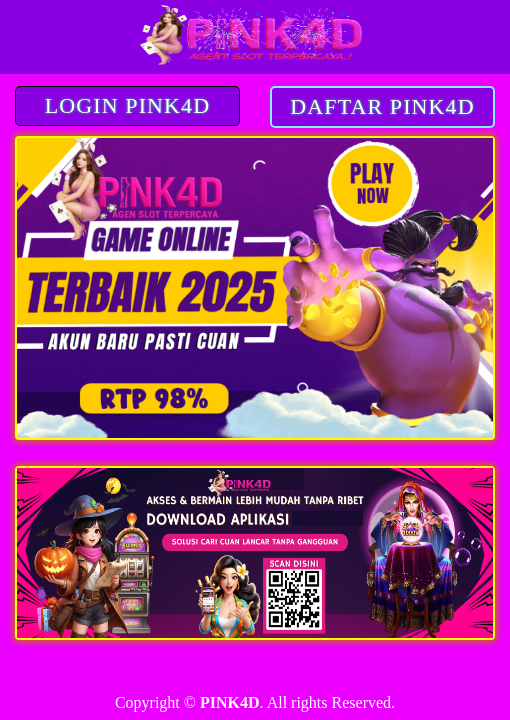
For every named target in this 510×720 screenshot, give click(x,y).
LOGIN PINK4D (127, 105)
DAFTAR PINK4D (382, 106)
